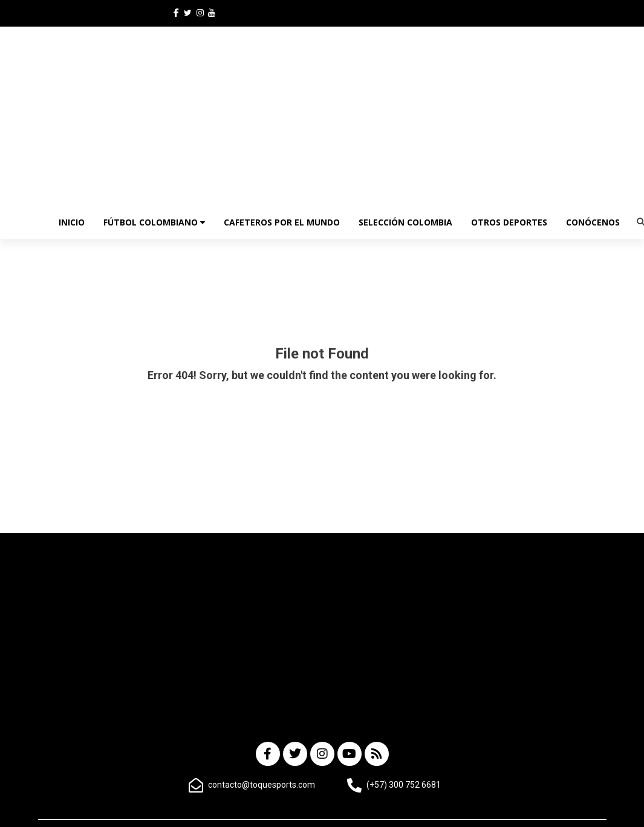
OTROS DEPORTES (509, 222)
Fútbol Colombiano (154, 222)
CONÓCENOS (593, 222)
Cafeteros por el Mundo (282, 222)
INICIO (72, 222)
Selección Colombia (405, 222)
